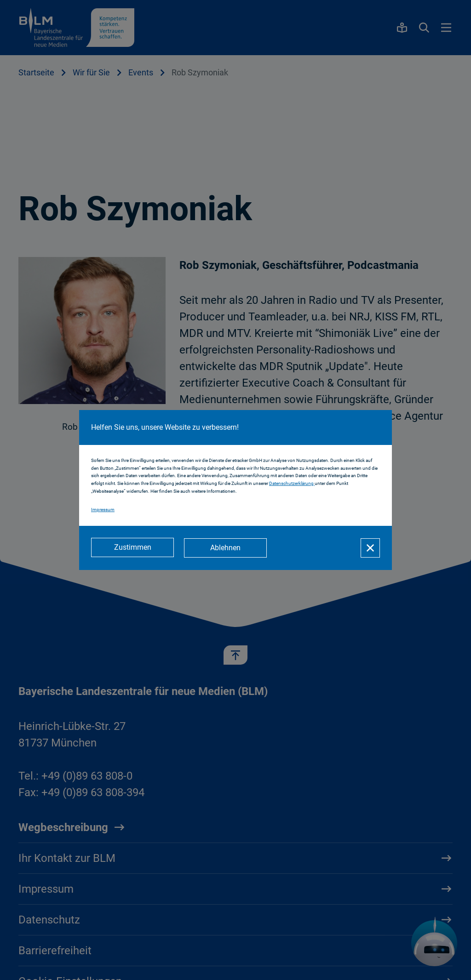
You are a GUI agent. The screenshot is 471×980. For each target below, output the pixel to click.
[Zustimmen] (132, 548)
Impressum (103, 510)
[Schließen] (370, 548)
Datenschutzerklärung (292, 484)
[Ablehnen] (226, 548)
